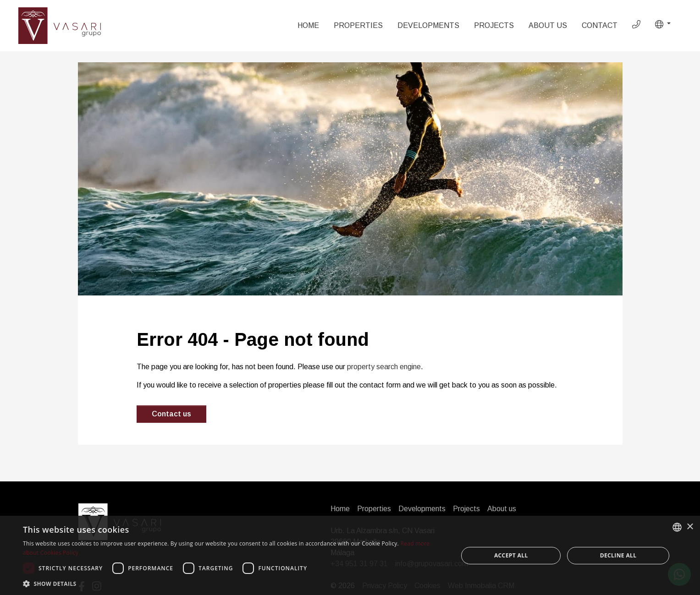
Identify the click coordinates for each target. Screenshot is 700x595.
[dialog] (350, 555)
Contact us (171, 414)
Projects (494, 25)
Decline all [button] (618, 555)
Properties (358, 25)
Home (308, 25)
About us (548, 25)
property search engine (384, 367)
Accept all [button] (511, 555)
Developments (428, 25)
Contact (600, 25)
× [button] (690, 527)
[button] (663, 24)
